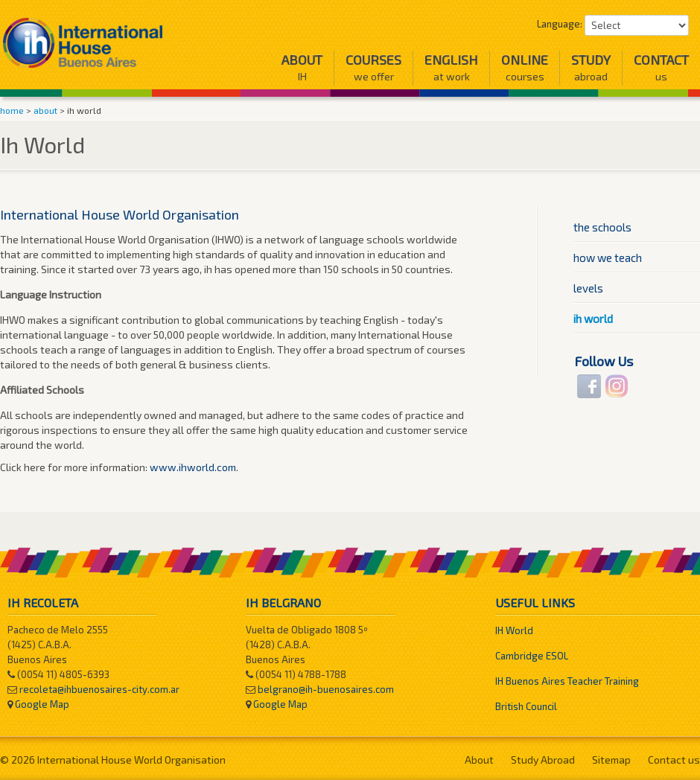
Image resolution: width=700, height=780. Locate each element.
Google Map (42, 704)
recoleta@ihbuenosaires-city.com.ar (99, 689)
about (45, 110)
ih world (593, 319)
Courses (373, 67)
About (302, 67)
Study (591, 67)
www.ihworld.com (193, 467)
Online (525, 67)
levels (588, 288)
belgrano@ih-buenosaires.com (326, 689)
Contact (661, 67)
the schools (602, 227)
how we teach (608, 258)
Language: (560, 24)
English (451, 67)
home (12, 110)
